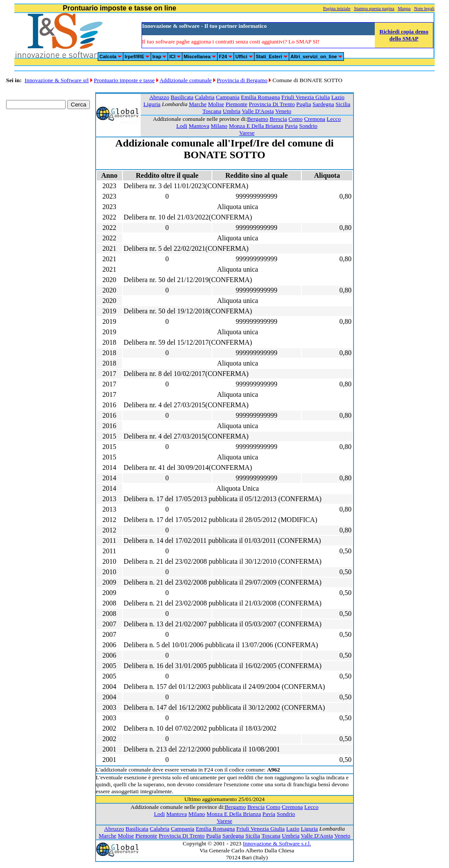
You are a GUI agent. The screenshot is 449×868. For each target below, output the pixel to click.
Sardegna (324, 104)
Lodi (182, 126)
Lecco (334, 119)
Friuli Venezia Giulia (306, 97)
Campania (228, 97)
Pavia (291, 126)
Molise (216, 104)
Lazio (338, 97)
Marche (198, 104)
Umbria (232, 111)
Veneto (283, 111)
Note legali (424, 8)
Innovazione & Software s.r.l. (277, 843)
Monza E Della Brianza (256, 126)
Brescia (278, 119)
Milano (219, 126)
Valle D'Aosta (258, 111)
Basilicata (182, 97)
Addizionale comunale (185, 80)
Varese (247, 133)
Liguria (152, 104)
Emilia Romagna (261, 97)
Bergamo (258, 119)
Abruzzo (159, 97)
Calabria (205, 97)
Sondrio (308, 126)
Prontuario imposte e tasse (124, 80)
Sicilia (343, 104)
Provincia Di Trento (272, 104)
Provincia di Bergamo (242, 80)
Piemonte (236, 104)
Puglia (304, 104)
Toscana (212, 111)
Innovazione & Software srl (57, 80)
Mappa (404, 8)
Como (295, 119)
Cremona (315, 119)
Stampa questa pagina (374, 8)
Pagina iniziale (337, 8)
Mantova (199, 126)
